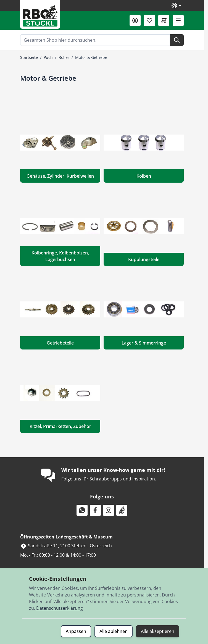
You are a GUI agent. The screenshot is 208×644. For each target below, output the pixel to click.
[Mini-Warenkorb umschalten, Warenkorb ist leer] (164, 20)
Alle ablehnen (114, 631)
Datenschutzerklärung (60, 608)
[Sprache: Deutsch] (177, 6)
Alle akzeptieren (158, 631)
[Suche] (177, 40)
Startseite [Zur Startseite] (29, 57)
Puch (48, 57)
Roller (64, 57)
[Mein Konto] (135, 20)
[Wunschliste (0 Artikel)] (149, 20)
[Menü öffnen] (178, 20)
